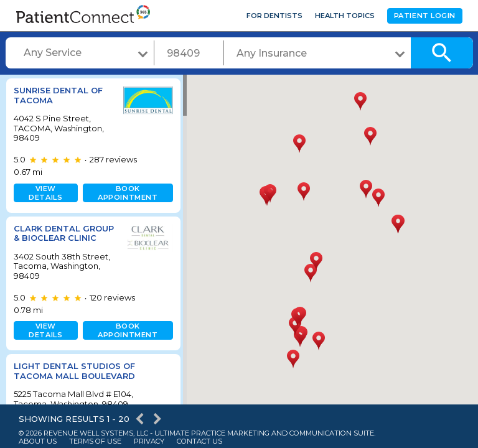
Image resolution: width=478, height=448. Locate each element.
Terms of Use (95, 441)
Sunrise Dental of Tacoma (58, 95)
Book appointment (125, 193)
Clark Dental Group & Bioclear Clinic (56, 238)
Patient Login (425, 16)
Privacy (149, 441)
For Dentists (274, 16)
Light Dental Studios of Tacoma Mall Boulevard (74, 381)
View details (45, 193)
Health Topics (345, 16)
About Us (38, 441)
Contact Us (199, 441)
